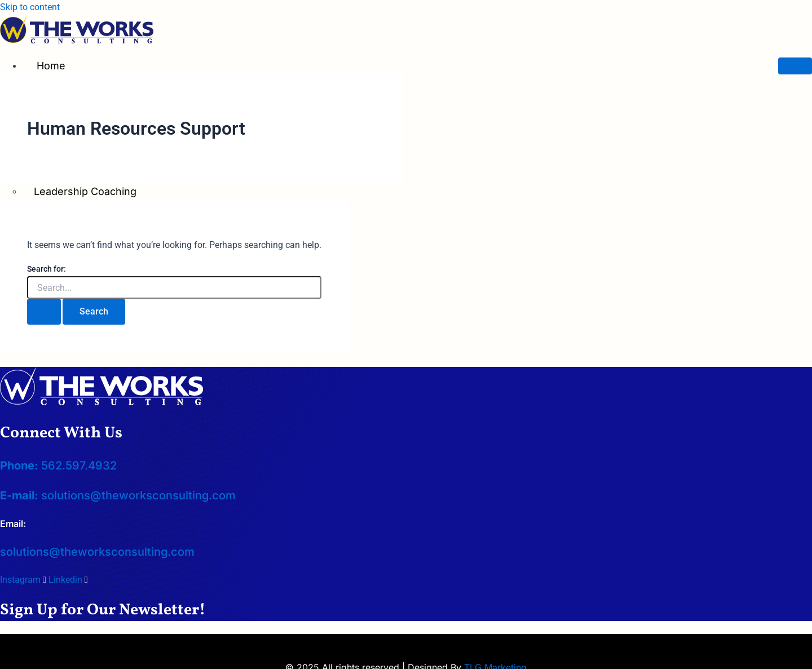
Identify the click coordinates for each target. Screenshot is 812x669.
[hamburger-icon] (795, 66)
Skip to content (30, 7)
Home (51, 66)
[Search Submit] (44, 312)
